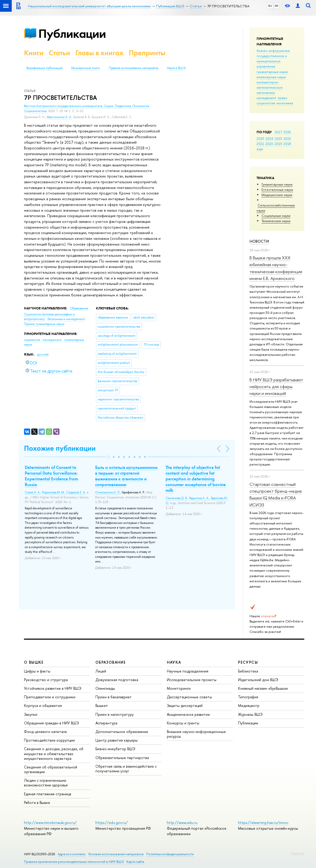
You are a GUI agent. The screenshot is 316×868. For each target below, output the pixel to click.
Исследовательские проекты (192, 680)
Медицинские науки (277, 195)
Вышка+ (102, 705)
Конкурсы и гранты (183, 723)
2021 (260, 144)
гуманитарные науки (272, 72)
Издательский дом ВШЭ (258, 680)
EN (276, 6)
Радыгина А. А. (199, 498)
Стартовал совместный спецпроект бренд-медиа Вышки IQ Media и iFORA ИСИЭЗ (276, 494)
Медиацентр (249, 705)
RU (270, 6)
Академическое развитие (188, 714)
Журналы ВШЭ (250, 714)
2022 (287, 138)
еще (260, 149)
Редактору (298, 853)
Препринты (147, 53)
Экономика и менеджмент (66, 319)
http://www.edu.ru (182, 823)
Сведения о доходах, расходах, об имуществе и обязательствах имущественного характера (54, 753)
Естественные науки (277, 190)
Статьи (59, 53)
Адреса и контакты (72, 854)
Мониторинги (179, 688)
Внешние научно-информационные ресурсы (196, 734)
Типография (248, 697)
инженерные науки (271, 77)
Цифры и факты (37, 671)
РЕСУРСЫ (248, 662)
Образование (79, 308)
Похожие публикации (60, 448)
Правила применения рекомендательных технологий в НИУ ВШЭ (74, 862)
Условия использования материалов (116, 854)
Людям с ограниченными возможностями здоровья (46, 783)
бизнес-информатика (273, 51)
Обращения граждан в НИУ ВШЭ (51, 723)
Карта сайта (135, 862)
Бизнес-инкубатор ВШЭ (115, 749)
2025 (260, 138)
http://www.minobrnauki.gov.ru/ (50, 823)
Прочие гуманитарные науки (44, 324)
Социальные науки (276, 216)
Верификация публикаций (44, 68)
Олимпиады (105, 688)
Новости (259, 241)
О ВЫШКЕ (34, 662)
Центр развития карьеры (117, 740)
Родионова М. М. (53, 492)
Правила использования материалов (133, 68)
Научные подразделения (188, 671)
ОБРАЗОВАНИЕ (111, 662)
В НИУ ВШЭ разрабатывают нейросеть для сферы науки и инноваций (276, 387)
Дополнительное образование (122, 732)
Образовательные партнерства (122, 758)
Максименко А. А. (59, 117)
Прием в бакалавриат (114, 697)
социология (266, 103)
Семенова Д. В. (177, 498)
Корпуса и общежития (43, 705)
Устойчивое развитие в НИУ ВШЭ (53, 688)
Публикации (72, 33)
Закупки (31, 714)
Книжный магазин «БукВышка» (263, 688)
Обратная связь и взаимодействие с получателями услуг (126, 769)
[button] (108, 457)
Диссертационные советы (189, 697)
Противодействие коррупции (49, 740)
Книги (34, 53)
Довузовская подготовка (117, 680)
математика (266, 93)
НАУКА (174, 662)
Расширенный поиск (86, 68)
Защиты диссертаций (185, 705)
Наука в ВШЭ (176, 68)
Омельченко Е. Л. (108, 492)
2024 (269, 138)
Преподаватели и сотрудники (50, 697)
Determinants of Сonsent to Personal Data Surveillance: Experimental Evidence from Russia (51, 476)
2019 (278, 144)
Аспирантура (106, 723)
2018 (287, 144)
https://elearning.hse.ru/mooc (263, 823)
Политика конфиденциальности (170, 854)
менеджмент (266, 98)
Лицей (101, 671)
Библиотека (248, 671)
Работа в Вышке (37, 802)
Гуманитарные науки (277, 184)
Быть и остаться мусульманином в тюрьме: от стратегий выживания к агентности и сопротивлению (126, 476)
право (282, 98)
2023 (278, 138)
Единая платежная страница (48, 794)
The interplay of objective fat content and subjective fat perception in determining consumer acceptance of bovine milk (196, 479)
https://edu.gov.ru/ (112, 823)
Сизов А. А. (33, 492)
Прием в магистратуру (115, 714)
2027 (278, 132)
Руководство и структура (46, 680)
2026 (287, 132)
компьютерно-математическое (270, 85)
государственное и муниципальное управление (272, 61)
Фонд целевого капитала (45, 732)
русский (43, 354)
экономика (285, 103)
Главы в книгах (99, 53)
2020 (269, 144)
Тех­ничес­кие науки (276, 221)
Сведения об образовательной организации (51, 769)
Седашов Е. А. (76, 492)
